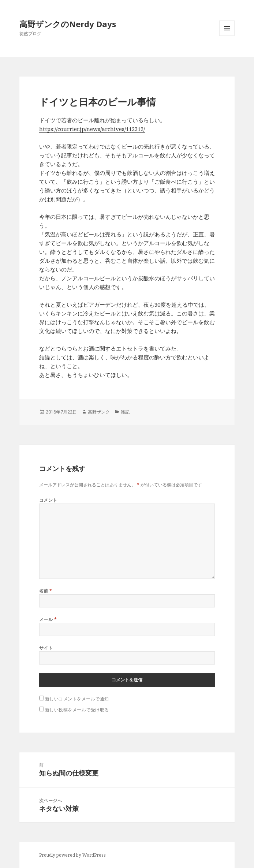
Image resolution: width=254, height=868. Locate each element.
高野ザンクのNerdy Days (68, 24)
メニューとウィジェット (227, 36)
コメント (48, 500)
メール (48, 619)
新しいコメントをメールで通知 (77, 699)
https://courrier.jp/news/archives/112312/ (92, 129)
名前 (46, 591)
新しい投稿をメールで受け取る (77, 710)
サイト (46, 648)
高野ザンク (99, 412)
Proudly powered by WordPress (72, 855)
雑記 (125, 412)
